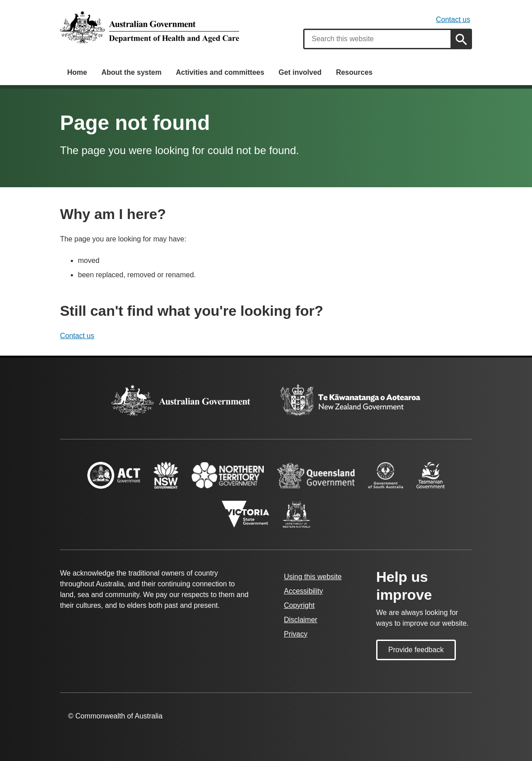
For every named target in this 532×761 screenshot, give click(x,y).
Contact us (453, 19)
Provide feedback (416, 650)
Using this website (313, 577)
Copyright (299, 605)
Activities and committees (220, 72)
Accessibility (303, 591)
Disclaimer (301, 620)
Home (77, 72)
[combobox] (378, 39)
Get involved (300, 72)
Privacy (296, 634)
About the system (131, 72)
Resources (354, 72)
